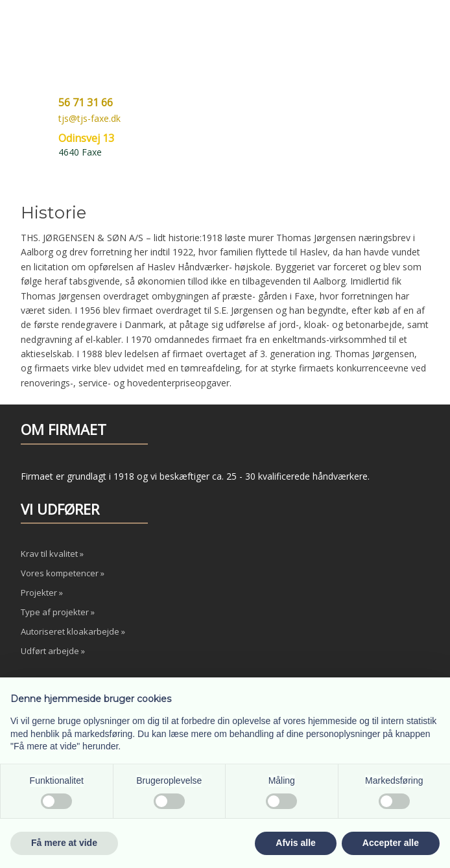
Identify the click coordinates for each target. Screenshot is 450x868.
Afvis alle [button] (295, 843)
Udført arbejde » (53, 651)
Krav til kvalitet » (52, 554)
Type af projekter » (58, 612)
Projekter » (42, 592)
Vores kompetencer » (63, 573)
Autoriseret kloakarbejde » (73, 631)
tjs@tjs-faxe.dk (89, 118)
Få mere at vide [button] (64, 843)
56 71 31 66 (86, 102)
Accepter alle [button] (391, 843)
